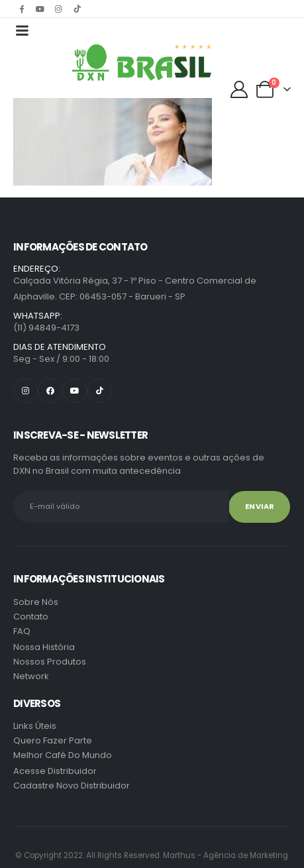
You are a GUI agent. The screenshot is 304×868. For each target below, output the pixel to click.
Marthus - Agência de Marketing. (152, 855)
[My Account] (239, 89)
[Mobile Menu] (22, 30)
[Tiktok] (77, 9)
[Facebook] (21, 9)
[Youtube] (40, 9)
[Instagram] (58, 9)
